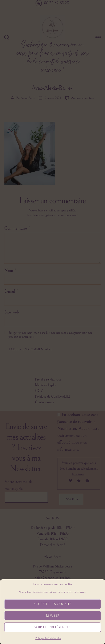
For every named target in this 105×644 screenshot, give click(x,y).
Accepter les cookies (52, 604)
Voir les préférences (52, 627)
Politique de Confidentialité (48, 638)
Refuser (53, 616)
